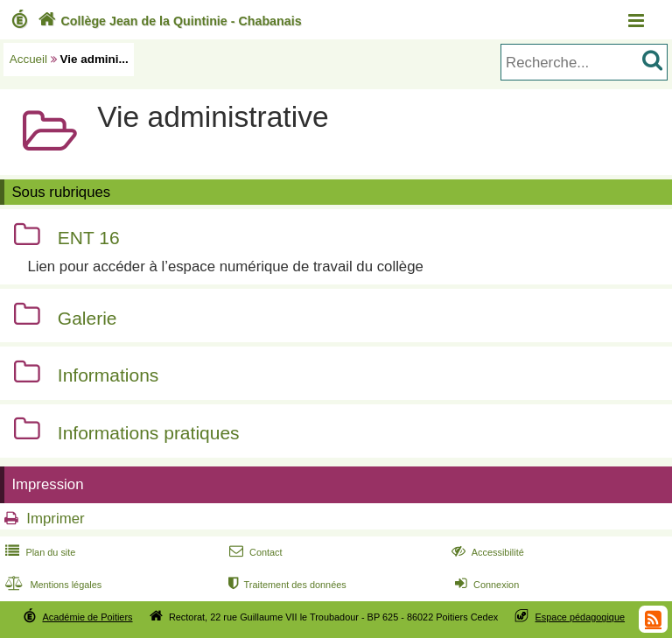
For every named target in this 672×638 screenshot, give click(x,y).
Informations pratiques (149, 433)
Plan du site (38, 552)
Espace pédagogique (581, 617)
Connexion (485, 585)
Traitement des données (286, 585)
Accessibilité (486, 552)
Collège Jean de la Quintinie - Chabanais (168, 21)
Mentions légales (52, 585)
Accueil (28, 59)
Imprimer (55, 519)
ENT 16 (89, 238)
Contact (254, 552)
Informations (108, 376)
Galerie (87, 318)
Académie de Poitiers (87, 617)
